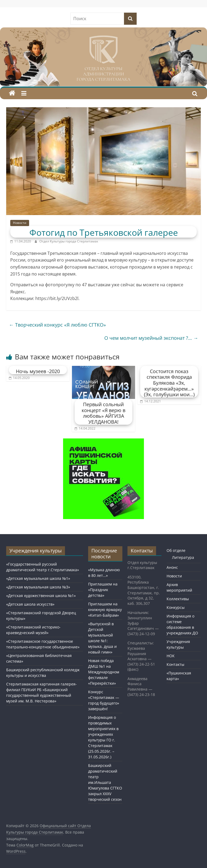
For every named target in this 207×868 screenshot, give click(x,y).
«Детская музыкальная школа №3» (38, 587)
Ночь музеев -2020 (38, 371)
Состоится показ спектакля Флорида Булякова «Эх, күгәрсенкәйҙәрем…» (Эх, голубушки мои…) (169, 383)
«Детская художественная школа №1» (41, 596)
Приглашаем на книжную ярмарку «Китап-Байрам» (105, 610)
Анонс (172, 567)
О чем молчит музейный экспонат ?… (151, 338)
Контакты (175, 664)
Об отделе (176, 550)
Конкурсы (176, 607)
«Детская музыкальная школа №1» (38, 578)
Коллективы (178, 599)
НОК (171, 656)
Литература (183, 557)
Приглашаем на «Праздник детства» (103, 590)
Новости (20, 223)
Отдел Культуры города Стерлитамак (69, 241)
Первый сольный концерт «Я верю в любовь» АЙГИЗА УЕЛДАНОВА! (103, 413)
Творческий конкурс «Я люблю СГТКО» (57, 325)
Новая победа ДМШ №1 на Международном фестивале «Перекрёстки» (104, 672)
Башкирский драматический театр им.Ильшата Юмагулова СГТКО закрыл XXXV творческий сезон (105, 782)
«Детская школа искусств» (30, 604)
